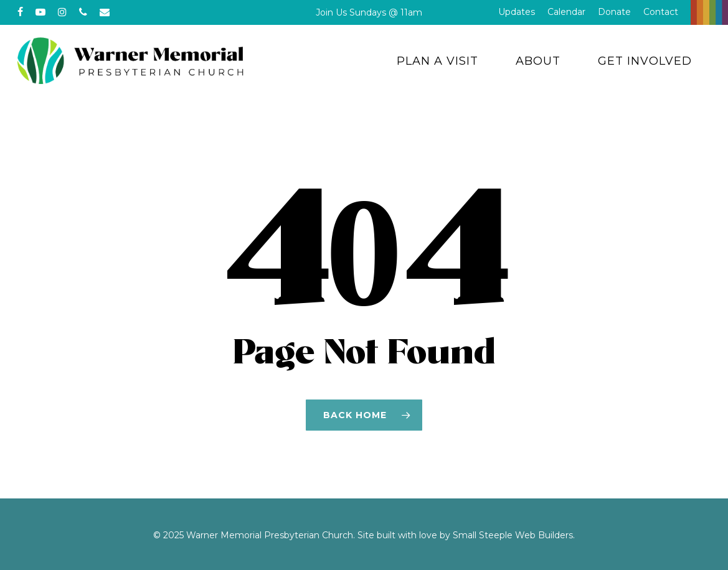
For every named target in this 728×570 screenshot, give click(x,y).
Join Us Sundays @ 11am (369, 12)
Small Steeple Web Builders (513, 535)
